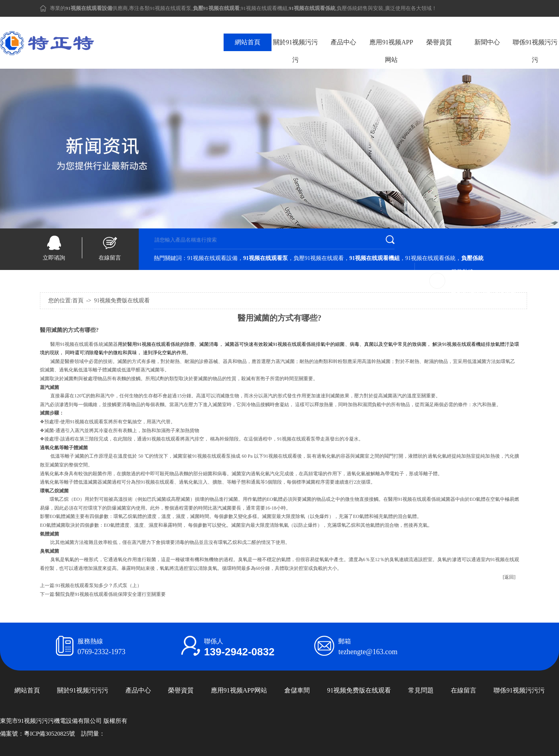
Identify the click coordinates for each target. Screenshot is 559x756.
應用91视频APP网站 (391, 51)
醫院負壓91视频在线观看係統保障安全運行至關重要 (111, 594)
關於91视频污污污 (295, 51)
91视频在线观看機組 (264, 8)
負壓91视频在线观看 (319, 258)
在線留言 (110, 258)
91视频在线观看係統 (430, 258)
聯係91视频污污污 (535, 51)
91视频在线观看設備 (212, 258)
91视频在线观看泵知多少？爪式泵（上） (99, 585)
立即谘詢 (54, 258)
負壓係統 (347, 8)
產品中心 (343, 42)
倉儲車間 (297, 690)
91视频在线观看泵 (170, 8)
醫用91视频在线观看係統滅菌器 (84, 344)
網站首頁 (248, 42)
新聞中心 (487, 42)
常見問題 (421, 690)
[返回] (509, 577)
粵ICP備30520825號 (50, 734)
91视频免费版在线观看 (359, 690)
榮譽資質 (439, 42)
